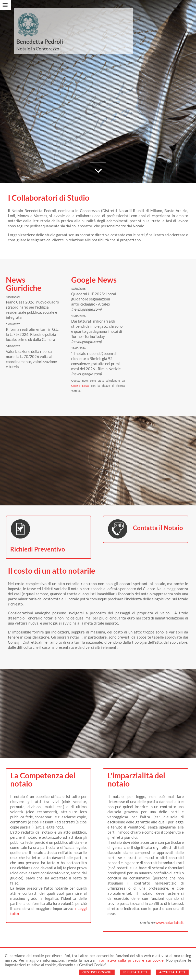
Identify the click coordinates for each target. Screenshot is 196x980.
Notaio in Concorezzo (38, 49)
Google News (80, 386)
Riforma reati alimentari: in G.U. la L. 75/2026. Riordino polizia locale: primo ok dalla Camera (33, 334)
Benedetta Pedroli (40, 42)
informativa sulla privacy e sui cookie (130, 960)
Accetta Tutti (172, 972)
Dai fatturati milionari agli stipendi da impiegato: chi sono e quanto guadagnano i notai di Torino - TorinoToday (97, 331)
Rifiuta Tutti (135, 972)
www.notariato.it (170, 922)
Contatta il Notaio (158, 528)
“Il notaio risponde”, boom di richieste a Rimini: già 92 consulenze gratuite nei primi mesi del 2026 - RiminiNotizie (96, 364)
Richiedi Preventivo (38, 549)
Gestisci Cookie (97, 972)
